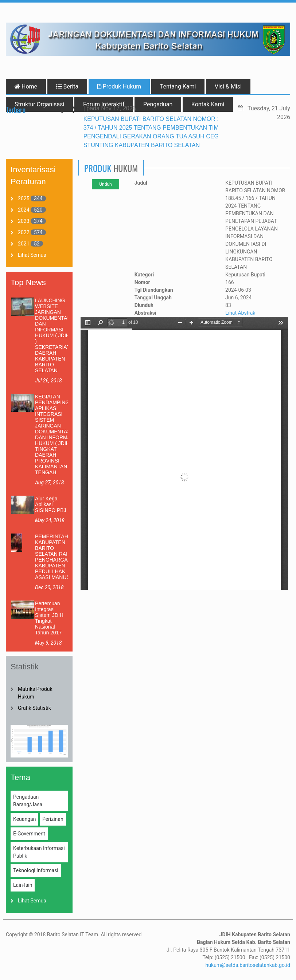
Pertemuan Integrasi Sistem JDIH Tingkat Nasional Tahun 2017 (49, 618)
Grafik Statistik (34, 708)
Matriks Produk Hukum (35, 693)
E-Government (29, 834)
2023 (24, 221)
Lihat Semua (32, 255)
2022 (24, 232)
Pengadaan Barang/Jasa (28, 801)
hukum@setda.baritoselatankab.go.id (248, 965)
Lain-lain (23, 885)
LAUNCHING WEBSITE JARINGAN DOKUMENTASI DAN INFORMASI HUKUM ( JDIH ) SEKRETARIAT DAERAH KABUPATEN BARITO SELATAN (54, 335)
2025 (24, 198)
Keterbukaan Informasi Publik (39, 852)
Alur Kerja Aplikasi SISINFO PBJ (51, 504)
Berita (67, 86)
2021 (24, 244)
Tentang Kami (178, 86)
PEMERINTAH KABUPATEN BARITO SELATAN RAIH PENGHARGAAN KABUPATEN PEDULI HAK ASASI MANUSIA (55, 557)
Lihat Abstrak (240, 313)
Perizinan (53, 819)
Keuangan (24, 819)
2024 (24, 210)
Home (26, 86)
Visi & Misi (228, 86)
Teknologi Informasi (36, 870)
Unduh (105, 184)
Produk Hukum (119, 86)
